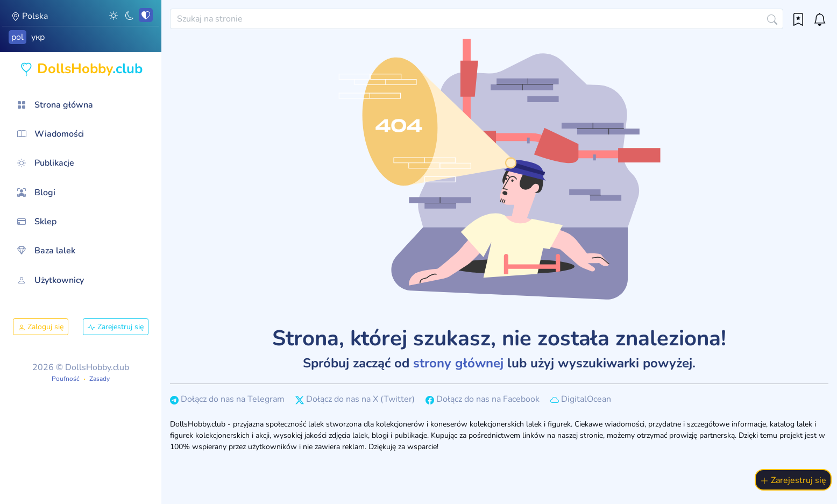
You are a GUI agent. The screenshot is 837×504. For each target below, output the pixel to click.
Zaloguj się (41, 327)
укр (38, 37)
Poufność (66, 379)
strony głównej (458, 363)
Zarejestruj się (116, 327)
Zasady (100, 379)
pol (17, 37)
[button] (114, 15)
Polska (30, 16)
